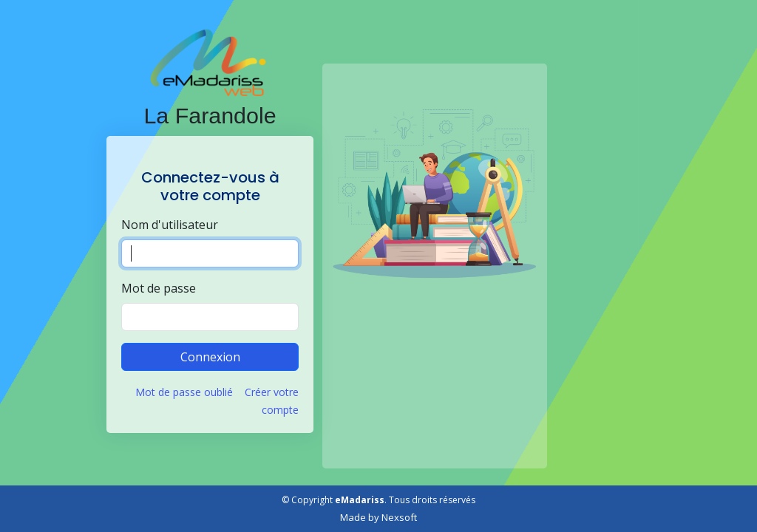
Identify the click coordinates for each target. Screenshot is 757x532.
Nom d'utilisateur (170, 225)
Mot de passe (159, 288)
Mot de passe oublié (184, 392)
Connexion (210, 357)
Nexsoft (399, 517)
